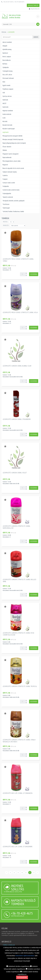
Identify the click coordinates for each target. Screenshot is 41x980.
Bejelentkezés (35, 9)
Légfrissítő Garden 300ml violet (15, 473)
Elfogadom (22, 977)
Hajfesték (5, 107)
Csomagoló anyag (8, 71)
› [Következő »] (38, 872)
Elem (4, 82)
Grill (4, 93)
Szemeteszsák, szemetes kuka (11, 190)
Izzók (4, 118)
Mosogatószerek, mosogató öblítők (12, 136)
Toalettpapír (6, 208)
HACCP (4, 103)
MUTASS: (5, 222)
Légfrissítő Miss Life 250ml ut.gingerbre (18, 847)
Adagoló (5, 46)
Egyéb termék (6, 85)
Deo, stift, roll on (7, 75)
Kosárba (34, 274)
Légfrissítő (5, 132)
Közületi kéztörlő (7, 125)
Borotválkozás (7, 60)
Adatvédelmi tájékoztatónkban (25, 956)
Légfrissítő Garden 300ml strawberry (17, 419)
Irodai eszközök (7, 114)
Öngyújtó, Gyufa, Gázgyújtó (11, 154)
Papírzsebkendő (7, 157)
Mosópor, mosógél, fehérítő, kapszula (13, 139)
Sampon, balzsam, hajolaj (10, 172)
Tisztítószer (6, 204)
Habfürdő (5, 100)
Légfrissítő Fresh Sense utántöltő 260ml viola (20, 312)
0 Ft (11, 24)
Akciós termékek (7, 42)
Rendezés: (6, 225)
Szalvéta (5, 175)
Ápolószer (5, 53)
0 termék (6, 24)
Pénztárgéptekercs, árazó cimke (12, 161)
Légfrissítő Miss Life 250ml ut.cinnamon (18, 793)
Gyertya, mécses (7, 96)
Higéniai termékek (8, 111)
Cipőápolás (6, 67)
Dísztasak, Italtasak (8, 78)
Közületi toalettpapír (9, 129)
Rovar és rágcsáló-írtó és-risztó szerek (13, 168)
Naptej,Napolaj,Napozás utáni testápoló (14, 143)
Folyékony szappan (8, 89)
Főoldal (4, 32)
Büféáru (5, 64)
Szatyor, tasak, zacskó (9, 183)
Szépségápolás (7, 193)
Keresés (36, 37)
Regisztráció (33, 5)
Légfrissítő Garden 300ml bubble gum (17, 366)
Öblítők (5, 150)
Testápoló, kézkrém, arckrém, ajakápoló (14, 201)
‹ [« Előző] (7, 872)
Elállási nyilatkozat (9, 945)
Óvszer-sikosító (7, 147)
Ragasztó (5, 165)
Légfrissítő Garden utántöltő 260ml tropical (20, 686)
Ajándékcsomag (7, 49)
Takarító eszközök (8, 197)
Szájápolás (6, 186)
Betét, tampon (7, 57)
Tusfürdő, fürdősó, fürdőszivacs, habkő (13, 211)
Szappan (5, 179)
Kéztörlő (5, 121)
